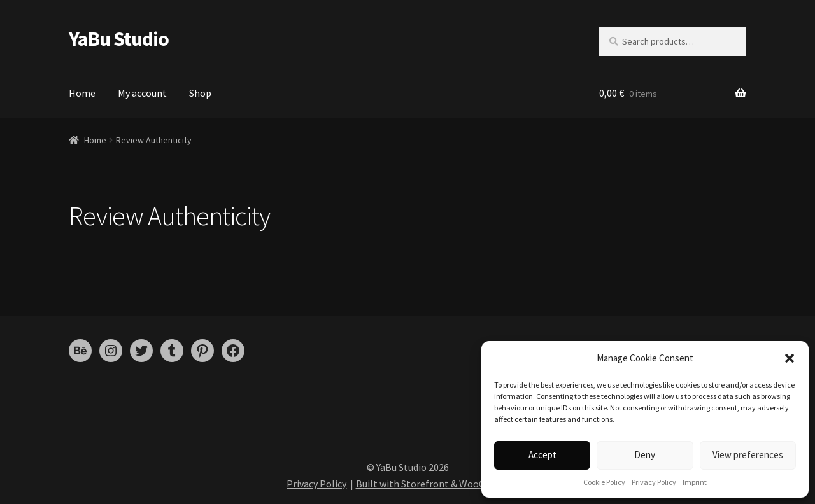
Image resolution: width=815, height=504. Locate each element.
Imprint (695, 482)
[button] (790, 358)
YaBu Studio (119, 39)
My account (142, 93)
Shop (200, 93)
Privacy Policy (654, 482)
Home (82, 93)
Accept (542, 455)
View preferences (748, 455)
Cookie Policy (604, 482)
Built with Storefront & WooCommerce (441, 484)
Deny (645, 455)
